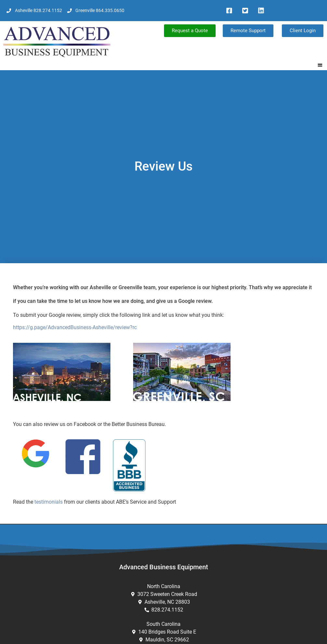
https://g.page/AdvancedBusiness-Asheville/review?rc (75, 327)
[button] (320, 65)
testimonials (49, 502)
